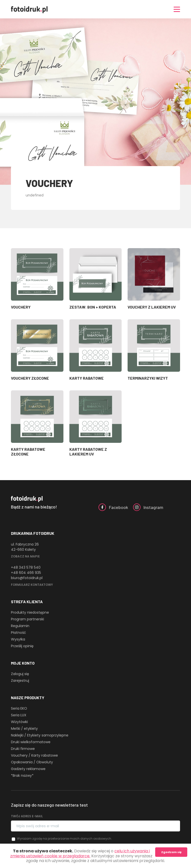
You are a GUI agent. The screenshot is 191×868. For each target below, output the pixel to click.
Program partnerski (27, 619)
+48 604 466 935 (26, 573)
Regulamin (20, 626)
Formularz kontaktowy (32, 585)
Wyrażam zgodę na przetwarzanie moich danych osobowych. (64, 839)
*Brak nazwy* (22, 776)
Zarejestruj (20, 681)
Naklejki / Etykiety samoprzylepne (40, 735)
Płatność (19, 633)
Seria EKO (19, 708)
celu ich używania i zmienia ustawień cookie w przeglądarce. (80, 853)
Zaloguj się (20, 674)
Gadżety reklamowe (28, 769)
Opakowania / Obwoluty (32, 762)
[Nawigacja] (177, 9)
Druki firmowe (23, 749)
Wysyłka (18, 639)
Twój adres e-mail (27, 816)
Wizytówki (19, 722)
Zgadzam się (171, 852)
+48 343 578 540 (26, 567)
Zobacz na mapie (25, 556)
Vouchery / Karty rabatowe (34, 755)
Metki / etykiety (24, 729)
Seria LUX (19, 715)
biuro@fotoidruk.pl (27, 578)
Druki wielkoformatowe (31, 742)
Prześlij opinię (22, 646)
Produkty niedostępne (30, 612)
